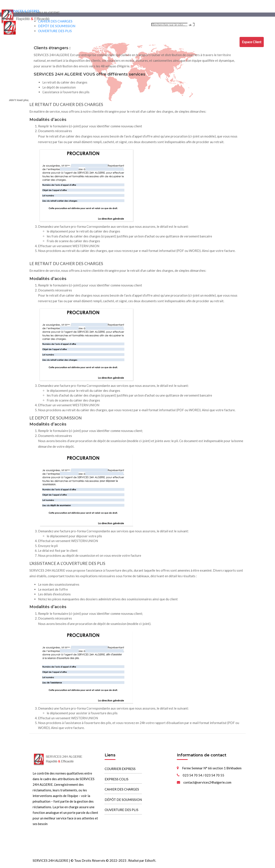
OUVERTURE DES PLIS (180, 42)
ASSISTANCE (209, 42)
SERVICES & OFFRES (24, 11)
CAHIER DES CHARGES (106, 42)
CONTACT (229, 42)
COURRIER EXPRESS (44, 42)
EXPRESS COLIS (74, 42)
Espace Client (252, 42)
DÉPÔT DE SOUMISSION (143, 42)
